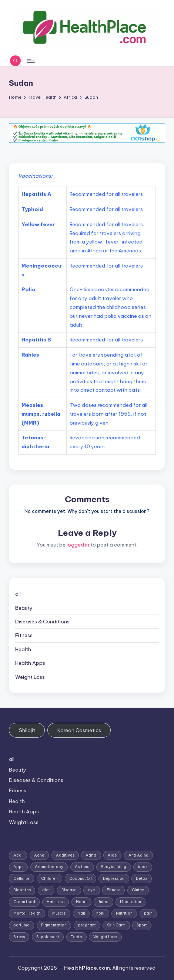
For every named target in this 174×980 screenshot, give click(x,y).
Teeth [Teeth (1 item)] (76, 937)
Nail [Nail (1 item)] (81, 913)
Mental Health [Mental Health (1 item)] (27, 913)
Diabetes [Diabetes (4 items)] (22, 890)
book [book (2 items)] (143, 867)
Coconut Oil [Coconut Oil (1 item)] (81, 879)
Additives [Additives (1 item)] (65, 855)
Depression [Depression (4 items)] (114, 879)
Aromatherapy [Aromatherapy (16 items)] (49, 867)
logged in (78, 545)
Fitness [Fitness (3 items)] (113, 890)
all (18, 594)
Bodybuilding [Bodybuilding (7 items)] (113, 867)
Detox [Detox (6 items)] (142, 879)
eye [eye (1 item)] (91, 890)
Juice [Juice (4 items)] (103, 902)
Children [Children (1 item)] (49, 879)
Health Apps (30, 663)
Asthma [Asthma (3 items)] (82, 867)
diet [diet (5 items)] (46, 890)
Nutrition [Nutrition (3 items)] (124, 913)
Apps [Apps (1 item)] (18, 867)
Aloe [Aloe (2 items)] (112, 855)
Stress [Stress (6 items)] (19, 937)
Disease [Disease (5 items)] (69, 890)
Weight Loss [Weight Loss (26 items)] (105, 937)
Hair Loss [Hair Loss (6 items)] (56, 902)
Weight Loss (30, 677)
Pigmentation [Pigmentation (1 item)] (54, 925)
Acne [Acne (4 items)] (39, 855)
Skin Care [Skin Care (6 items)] (116, 925)
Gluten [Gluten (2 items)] (138, 890)
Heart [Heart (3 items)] (81, 902)
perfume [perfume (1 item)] (21, 925)
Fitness (24, 635)
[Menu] (30, 61)
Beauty (24, 608)
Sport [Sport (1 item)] (142, 925)
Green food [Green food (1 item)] (24, 902)
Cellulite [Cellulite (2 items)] (21, 879)
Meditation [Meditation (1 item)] (130, 902)
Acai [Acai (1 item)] (18, 855)
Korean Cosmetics (79, 730)
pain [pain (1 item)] (148, 913)
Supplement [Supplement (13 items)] (48, 937)
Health (23, 649)
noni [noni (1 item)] (100, 913)
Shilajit (27, 730)
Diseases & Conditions (42, 622)
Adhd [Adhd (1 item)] (91, 855)
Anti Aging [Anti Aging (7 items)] (138, 855)
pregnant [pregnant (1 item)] (87, 925)
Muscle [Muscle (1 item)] (59, 913)
